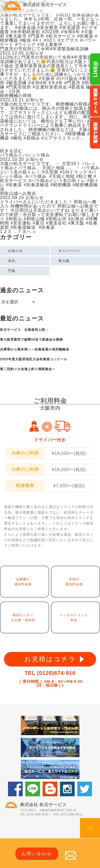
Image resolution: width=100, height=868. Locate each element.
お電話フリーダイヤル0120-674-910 (95, 133)
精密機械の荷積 (16, 96)
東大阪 (64, 261)
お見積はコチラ (50, 659)
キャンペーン (70, 251)
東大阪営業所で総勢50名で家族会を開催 (31, 340)
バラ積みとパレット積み (25, 155)
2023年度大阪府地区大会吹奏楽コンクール (34, 359)
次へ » (29, 232)
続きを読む (11, 151)
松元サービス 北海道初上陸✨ (25, 330)
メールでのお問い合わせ (95, 101)
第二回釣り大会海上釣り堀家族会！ (28, 369)
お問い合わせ (37, 854)
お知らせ (15, 251)
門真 (12, 271)
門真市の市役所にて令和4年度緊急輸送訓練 (44, 49)
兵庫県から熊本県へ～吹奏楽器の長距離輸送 (35, 349)
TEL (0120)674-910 (50, 673)
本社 (12, 261)
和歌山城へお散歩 (18, 193)
